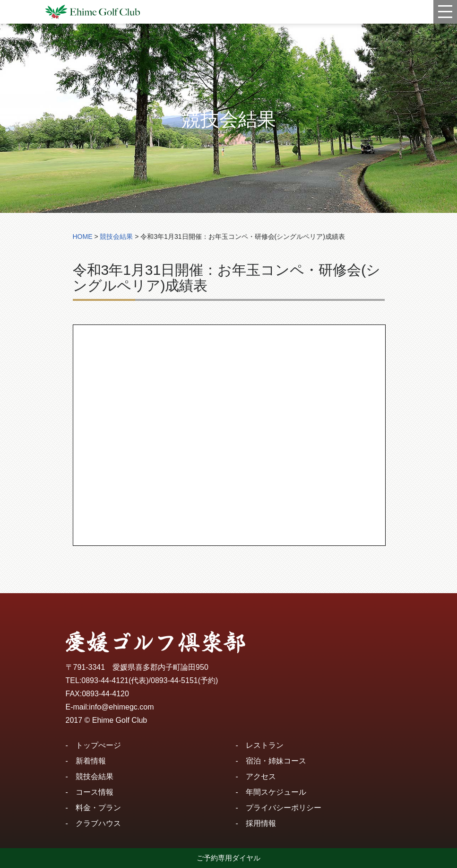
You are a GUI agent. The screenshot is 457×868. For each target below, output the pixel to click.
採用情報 (261, 823)
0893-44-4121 (105, 680)
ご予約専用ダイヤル (228, 858)
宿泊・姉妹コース (276, 761)
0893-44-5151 (174, 680)
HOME (83, 237)
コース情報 (95, 792)
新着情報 (91, 761)
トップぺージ (98, 745)
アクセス (261, 776)
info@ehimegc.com (121, 707)
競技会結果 (95, 776)
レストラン (265, 745)
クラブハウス (98, 823)
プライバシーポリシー (284, 808)
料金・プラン (98, 808)
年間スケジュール (276, 792)
